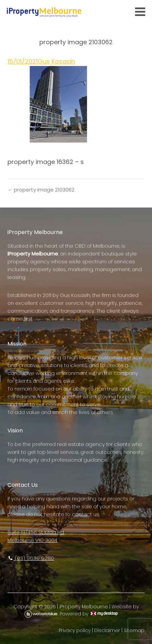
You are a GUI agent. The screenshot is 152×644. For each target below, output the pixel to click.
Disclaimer (107, 630)
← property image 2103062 (41, 190)
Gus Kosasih (56, 61)
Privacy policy (75, 630)
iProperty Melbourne (84, 607)
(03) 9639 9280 (31, 558)
